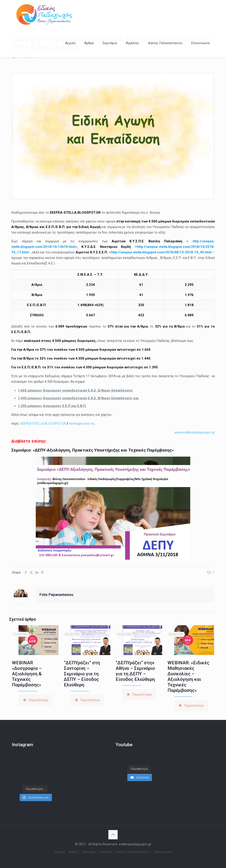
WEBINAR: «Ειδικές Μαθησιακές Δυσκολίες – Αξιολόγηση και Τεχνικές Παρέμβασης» (188, 677)
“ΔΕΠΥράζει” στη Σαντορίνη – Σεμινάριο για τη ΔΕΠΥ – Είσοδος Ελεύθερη (82, 674)
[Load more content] (139, 764)
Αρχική (60, 852)
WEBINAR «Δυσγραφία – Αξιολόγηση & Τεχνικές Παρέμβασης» (27, 674)
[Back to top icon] (113, 835)
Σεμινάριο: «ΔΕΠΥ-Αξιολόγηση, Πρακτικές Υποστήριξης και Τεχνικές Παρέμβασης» (92, 450)
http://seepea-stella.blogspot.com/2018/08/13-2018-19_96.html (161, 252)
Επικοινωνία (163, 852)
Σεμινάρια (89, 852)
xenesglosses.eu (82, 424)
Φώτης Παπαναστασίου (133, 852)
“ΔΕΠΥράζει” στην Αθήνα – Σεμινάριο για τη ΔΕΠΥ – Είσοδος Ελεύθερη (135, 671)
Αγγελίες (106, 852)
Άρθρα (73, 852)
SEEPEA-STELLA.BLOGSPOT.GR (43, 424)
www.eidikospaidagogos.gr (195, 432)
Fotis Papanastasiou (56, 595)
